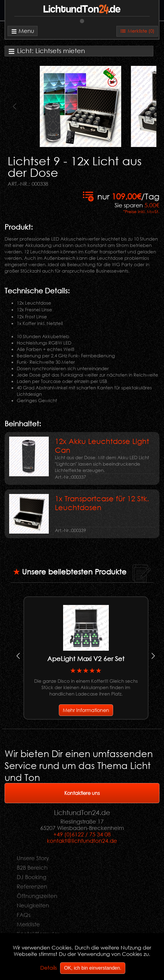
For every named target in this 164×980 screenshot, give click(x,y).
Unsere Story (33, 858)
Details (49, 968)
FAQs (24, 915)
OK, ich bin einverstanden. (93, 968)
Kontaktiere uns (82, 793)
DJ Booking (32, 877)
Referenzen (32, 886)
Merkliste (28, 924)
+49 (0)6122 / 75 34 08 (82, 834)
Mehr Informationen (86, 710)
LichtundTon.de (82, 10)
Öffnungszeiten (37, 896)
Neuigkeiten (33, 905)
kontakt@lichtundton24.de (82, 841)
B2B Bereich (32, 867)
